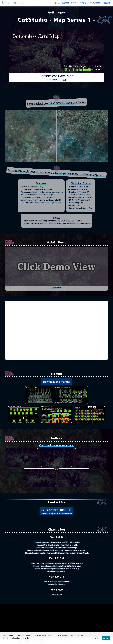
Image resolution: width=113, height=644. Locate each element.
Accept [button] (106, 638)
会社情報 (107, 3)
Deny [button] (97, 638)
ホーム (57, 3)
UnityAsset (95, 3)
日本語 (51, 12)
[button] (4, 641)
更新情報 (65, 3)
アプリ (73, 3)
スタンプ (83, 3)
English (61, 12)
